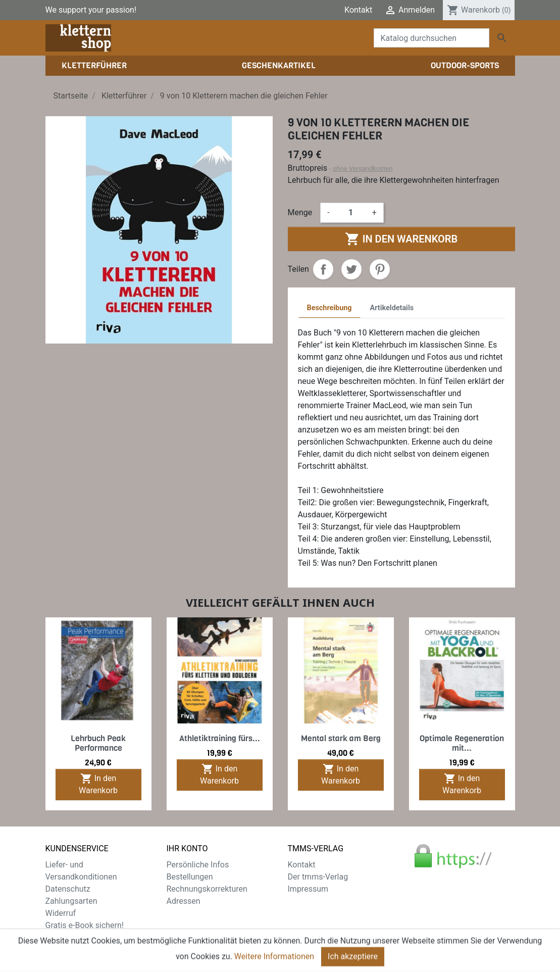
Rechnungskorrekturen (207, 889)
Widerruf (61, 913)
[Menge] (351, 213)
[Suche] (431, 38)
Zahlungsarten (71, 901)
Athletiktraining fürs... (220, 738)
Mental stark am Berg (341, 738)
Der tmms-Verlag (318, 877)
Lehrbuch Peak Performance (98, 743)
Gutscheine (187, 913)
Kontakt (358, 10)
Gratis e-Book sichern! (85, 925)
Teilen (323, 269)
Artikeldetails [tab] (392, 308)
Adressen (184, 901)
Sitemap (60, 937)
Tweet (351, 269)
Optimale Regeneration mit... (462, 743)
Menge (300, 212)
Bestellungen (190, 877)
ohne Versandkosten (363, 168)
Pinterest (380, 269)
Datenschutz (68, 889)
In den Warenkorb (401, 239)
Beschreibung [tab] (329, 308)
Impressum (308, 889)
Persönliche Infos (198, 865)
